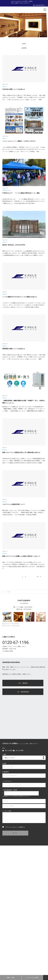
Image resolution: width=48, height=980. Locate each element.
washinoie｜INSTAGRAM (11, 626)
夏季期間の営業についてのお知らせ (14, 349)
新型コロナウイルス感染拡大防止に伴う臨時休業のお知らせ (21, 452)
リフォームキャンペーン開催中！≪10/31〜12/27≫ (19, 141)
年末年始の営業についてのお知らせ (14, 89)
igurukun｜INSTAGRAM (10, 624)
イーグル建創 (23, 607)
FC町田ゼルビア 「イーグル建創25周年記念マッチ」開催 (21, 193)
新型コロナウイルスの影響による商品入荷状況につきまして (21, 556)
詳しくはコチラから (39, 5)
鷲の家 (24, 609)
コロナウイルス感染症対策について (14, 504)
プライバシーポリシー (12, 827)
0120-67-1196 (16, 642)
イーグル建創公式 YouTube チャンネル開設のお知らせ (20, 297)
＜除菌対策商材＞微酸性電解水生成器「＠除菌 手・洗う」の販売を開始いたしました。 (24, 402)
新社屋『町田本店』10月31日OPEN (14, 245)
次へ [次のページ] (40, 577)
